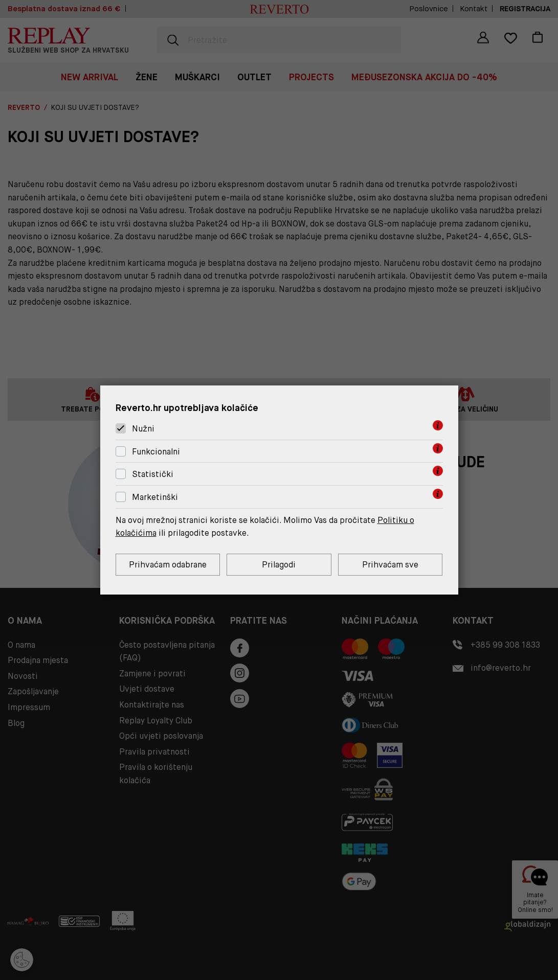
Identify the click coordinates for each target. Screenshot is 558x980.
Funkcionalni (156, 452)
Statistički (153, 475)
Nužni (143, 429)
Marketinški (155, 497)
